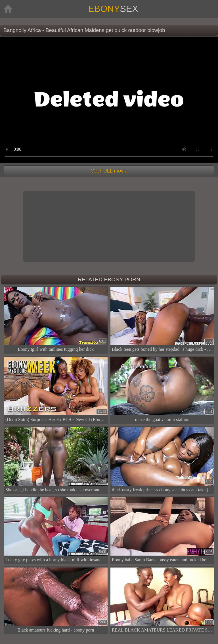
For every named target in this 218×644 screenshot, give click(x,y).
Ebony (113, 9)
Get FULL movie (109, 171)
